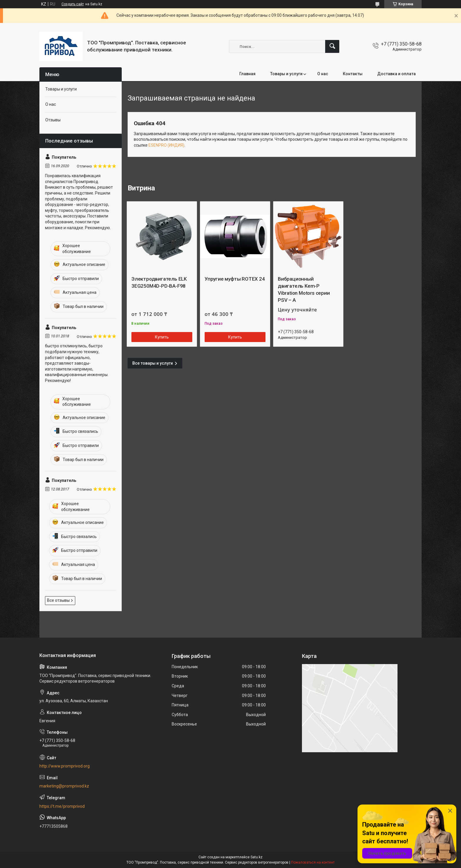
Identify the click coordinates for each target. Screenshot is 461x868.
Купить (162, 337)
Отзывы (53, 120)
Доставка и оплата (396, 74)
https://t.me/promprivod (62, 806)
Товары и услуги (286, 74)
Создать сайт (73, 4)
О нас (323, 74)
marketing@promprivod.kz (64, 786)
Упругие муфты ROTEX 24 (235, 279)
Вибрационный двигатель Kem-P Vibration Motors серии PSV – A (304, 289)
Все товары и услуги (153, 363)
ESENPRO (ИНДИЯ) (166, 145)
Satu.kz (257, 857)
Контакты (353, 74)
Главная (247, 74)
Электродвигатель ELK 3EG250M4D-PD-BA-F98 (159, 282)
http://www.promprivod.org (65, 766)
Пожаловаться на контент (313, 862)
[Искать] (332, 46)
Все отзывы (58, 600)
